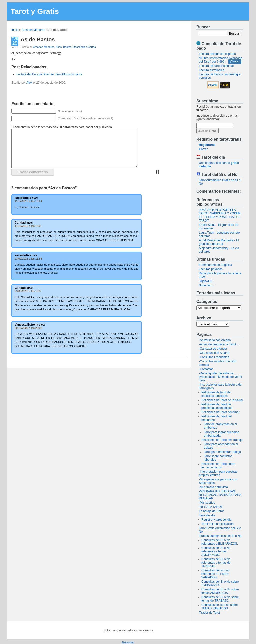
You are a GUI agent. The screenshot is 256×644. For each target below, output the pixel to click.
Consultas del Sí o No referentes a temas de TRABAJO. (216, 563)
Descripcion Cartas (84, 47)
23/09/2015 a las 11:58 (28, 259)
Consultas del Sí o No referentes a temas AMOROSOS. (216, 551)
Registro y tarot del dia (216, 520)
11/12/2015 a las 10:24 (28, 201)
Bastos (67, 47)
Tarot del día (207, 515)
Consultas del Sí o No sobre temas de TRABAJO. (220, 599)
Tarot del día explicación (218, 524)
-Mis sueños (207, 503)
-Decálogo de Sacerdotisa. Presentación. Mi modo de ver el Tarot (220, 377)
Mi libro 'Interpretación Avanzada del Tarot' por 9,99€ (221, 60)
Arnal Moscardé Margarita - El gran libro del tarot (219, 242)
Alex (29, 83)
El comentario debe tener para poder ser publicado (62, 127)
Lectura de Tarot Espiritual (216, 66)
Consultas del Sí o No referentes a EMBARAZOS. (220, 542)
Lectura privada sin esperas (217, 54)
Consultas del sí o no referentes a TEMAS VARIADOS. (215, 574)
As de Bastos (38, 39)
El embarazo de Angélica (216, 265)
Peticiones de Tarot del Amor (221, 412)
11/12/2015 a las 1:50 (28, 226)
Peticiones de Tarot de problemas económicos (217, 406)
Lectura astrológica (212, 70)
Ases (59, 47)
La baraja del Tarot (211, 511)
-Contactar (206, 369)
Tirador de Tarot (209, 613)
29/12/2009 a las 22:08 (28, 328)
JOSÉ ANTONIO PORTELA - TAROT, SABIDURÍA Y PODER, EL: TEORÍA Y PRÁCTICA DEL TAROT (220, 215)
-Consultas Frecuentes (214, 357)
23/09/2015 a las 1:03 (28, 291)
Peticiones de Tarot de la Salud (222, 400)
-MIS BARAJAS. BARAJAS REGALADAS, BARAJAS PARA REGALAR (220, 495)
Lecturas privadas (211, 269)
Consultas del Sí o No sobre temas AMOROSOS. (220, 591)
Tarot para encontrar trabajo (222, 452)
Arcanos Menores (33, 30)
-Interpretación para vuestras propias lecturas (218, 473)
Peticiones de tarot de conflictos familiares (216, 394)
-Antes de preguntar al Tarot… (219, 344)
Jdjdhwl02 (206, 281)
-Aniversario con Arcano (215, 340)
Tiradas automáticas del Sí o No (220, 536)
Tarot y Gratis (35, 11)
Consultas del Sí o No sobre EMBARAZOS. (220, 583)
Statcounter (128, 643)
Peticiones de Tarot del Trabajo (222, 440)
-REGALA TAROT (211, 507)
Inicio (15, 30)
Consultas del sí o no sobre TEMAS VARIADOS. (220, 607)
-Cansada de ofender (213, 349)
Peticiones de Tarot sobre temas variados (218, 466)
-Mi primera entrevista (213, 487)
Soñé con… (207, 285)
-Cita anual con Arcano (214, 353)
